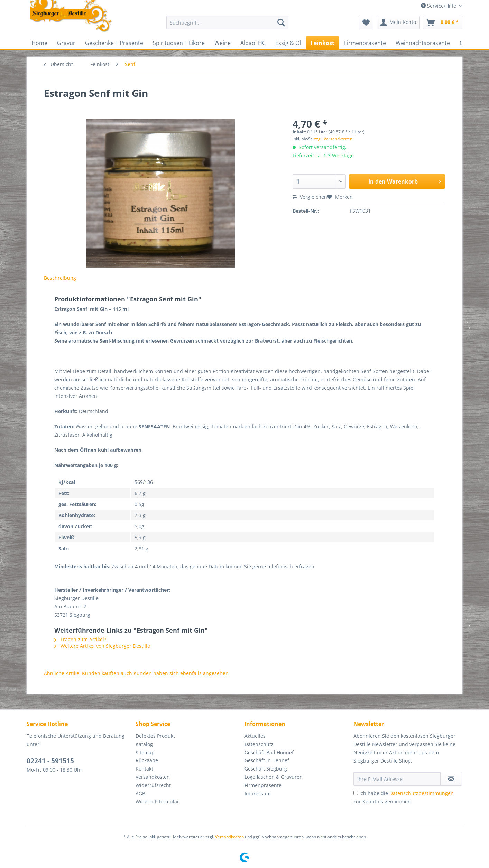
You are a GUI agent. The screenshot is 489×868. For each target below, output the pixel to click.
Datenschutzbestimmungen (422, 793)
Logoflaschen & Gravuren (274, 777)
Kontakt (144, 769)
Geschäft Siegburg (266, 769)
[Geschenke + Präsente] (114, 43)
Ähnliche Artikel (62, 673)
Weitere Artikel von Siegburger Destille (102, 646)
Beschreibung (60, 278)
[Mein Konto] (398, 22)
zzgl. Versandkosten (333, 139)
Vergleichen (310, 197)
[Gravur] (66, 43)
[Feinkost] (322, 43)
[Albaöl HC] (253, 43)
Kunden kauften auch (107, 673)
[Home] (39, 43)
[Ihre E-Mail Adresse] (397, 779)
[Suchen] (281, 22)
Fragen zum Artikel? (80, 639)
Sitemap (145, 752)
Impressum (258, 794)
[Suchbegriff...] (227, 22)
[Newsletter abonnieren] (451, 779)
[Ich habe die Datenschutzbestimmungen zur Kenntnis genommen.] (356, 793)
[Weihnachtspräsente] (423, 43)
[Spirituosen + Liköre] (179, 43)
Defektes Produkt (155, 736)
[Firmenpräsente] (365, 43)
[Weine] (223, 43)
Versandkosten (153, 777)
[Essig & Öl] (288, 43)
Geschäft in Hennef (267, 760)
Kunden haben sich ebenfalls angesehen (181, 673)
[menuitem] (227, 26)
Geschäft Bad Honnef (269, 752)
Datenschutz (259, 744)
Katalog (144, 744)
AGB (140, 794)
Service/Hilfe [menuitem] (439, 6)
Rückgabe (147, 760)
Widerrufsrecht (153, 785)
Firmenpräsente (263, 785)
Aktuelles (255, 736)
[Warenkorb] (443, 22)
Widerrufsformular (157, 801)
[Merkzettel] (366, 22)
